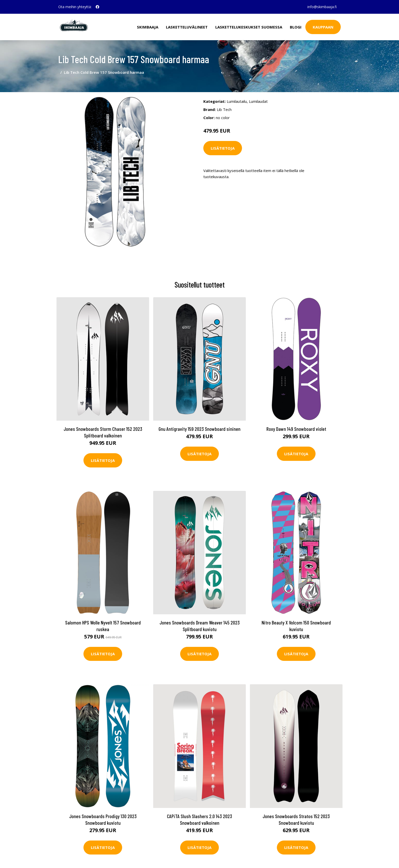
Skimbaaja (148, 27)
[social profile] (97, 7)
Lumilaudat (258, 101)
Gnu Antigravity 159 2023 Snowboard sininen (199, 429)
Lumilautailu (237, 101)
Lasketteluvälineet (187, 27)
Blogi (296, 27)
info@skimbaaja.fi (322, 7)
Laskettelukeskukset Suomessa (249, 27)
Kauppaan (323, 27)
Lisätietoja (223, 148)
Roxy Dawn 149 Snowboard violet (296, 429)
